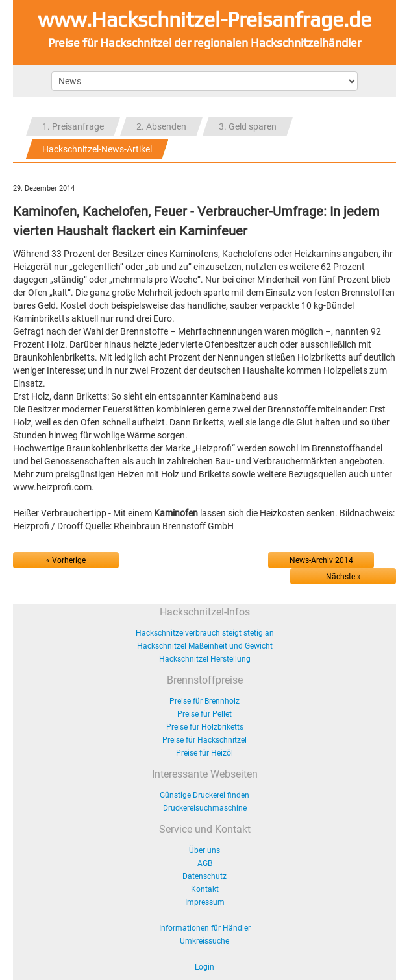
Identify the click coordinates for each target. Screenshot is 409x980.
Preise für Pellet (204, 714)
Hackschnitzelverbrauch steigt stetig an (205, 633)
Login (204, 967)
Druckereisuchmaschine (205, 808)
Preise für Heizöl (204, 753)
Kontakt (205, 889)
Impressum (205, 902)
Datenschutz (204, 876)
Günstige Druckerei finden (204, 795)
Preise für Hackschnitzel (204, 740)
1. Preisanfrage (73, 126)
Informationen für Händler (205, 928)
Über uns (204, 850)
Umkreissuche (204, 941)
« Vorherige (66, 560)
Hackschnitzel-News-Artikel (97, 149)
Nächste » (343, 577)
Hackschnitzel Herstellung (205, 659)
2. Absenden (161, 126)
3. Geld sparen (248, 126)
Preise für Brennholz (204, 701)
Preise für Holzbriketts (205, 727)
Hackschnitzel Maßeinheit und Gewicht (205, 646)
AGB (205, 863)
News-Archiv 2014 (321, 560)
